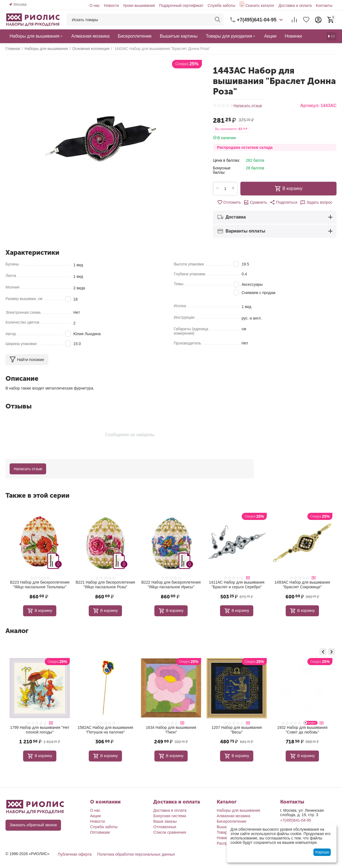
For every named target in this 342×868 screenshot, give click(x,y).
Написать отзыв (248, 106)
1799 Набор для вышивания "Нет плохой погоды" (105, 730)
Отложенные (165, 827)
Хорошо (322, 852)
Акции (95, 816)
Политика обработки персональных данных (136, 854)
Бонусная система (170, 816)
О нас (95, 5)
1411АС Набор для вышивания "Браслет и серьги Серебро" (237, 585)
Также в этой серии (37, 495)
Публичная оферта (75, 854)
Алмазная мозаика (233, 816)
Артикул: (310, 106)
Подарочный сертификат (181, 5)
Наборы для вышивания (238, 810)
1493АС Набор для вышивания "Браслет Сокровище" (302, 585)
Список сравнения (170, 832)
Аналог (17, 631)
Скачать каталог (260, 5)
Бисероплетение (232, 821)
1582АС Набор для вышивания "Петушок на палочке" (171, 730)
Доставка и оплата (295, 5)
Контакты (324, 5)
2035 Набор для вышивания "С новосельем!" (40, 730)
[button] (283, 202)
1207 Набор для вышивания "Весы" (302, 730)
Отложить (229, 202)
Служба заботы (222, 5)
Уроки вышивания (139, 5)
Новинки (224, 838)
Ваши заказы (165, 821)
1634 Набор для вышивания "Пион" (237, 730)
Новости (111, 5)
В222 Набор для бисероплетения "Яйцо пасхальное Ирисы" (171, 585)
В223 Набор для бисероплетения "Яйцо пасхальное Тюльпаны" (40, 585)
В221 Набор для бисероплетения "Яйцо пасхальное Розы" (105, 585)
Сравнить (255, 202)
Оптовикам (100, 832)
